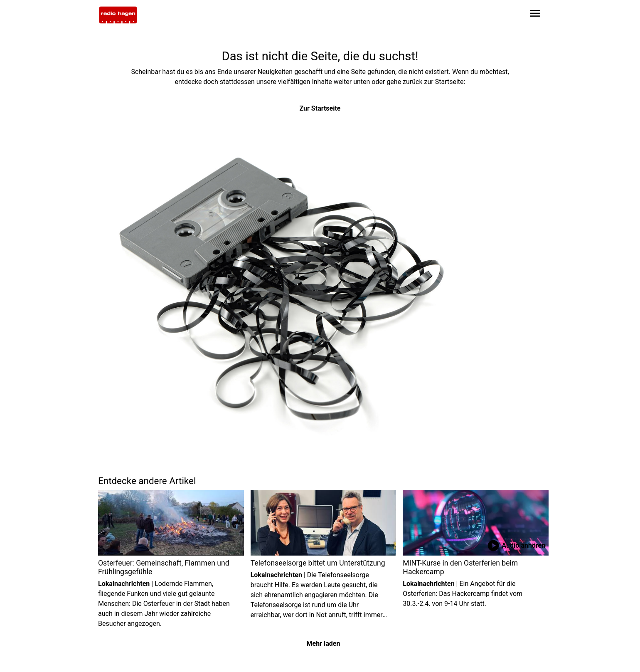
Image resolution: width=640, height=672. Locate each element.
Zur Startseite (320, 108)
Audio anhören (516, 546)
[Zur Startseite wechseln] (118, 15)
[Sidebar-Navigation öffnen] (535, 15)
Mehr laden (324, 644)
